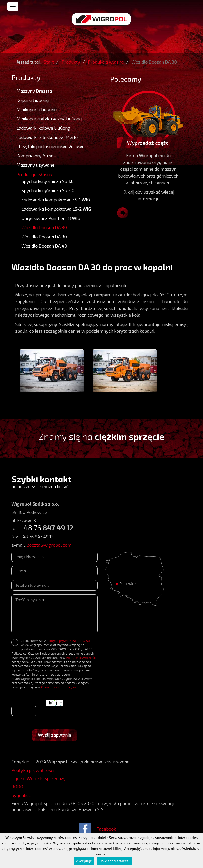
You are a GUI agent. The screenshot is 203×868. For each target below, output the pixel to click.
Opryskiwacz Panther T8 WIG (51, 218)
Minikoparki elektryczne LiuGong (49, 119)
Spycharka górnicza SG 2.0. (48, 191)
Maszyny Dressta (34, 91)
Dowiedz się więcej (114, 861)
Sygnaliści (22, 795)
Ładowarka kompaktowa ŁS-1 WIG (56, 200)
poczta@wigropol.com (49, 545)
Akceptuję (84, 861)
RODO (17, 787)
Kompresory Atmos (36, 156)
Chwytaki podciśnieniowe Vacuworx (52, 147)
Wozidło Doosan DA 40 (44, 246)
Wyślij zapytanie (55, 735)
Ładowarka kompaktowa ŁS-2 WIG (56, 209)
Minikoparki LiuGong (37, 110)
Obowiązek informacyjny (59, 687)
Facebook (106, 829)
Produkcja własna (34, 175)
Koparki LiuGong (33, 100)
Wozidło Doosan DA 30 (44, 228)
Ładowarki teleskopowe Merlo (47, 137)
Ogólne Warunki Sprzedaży (39, 779)
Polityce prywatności (81, 658)
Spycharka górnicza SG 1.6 (47, 181)
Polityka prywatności (33, 770)
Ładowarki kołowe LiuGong (43, 128)
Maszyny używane (35, 165)
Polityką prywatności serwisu (68, 641)
